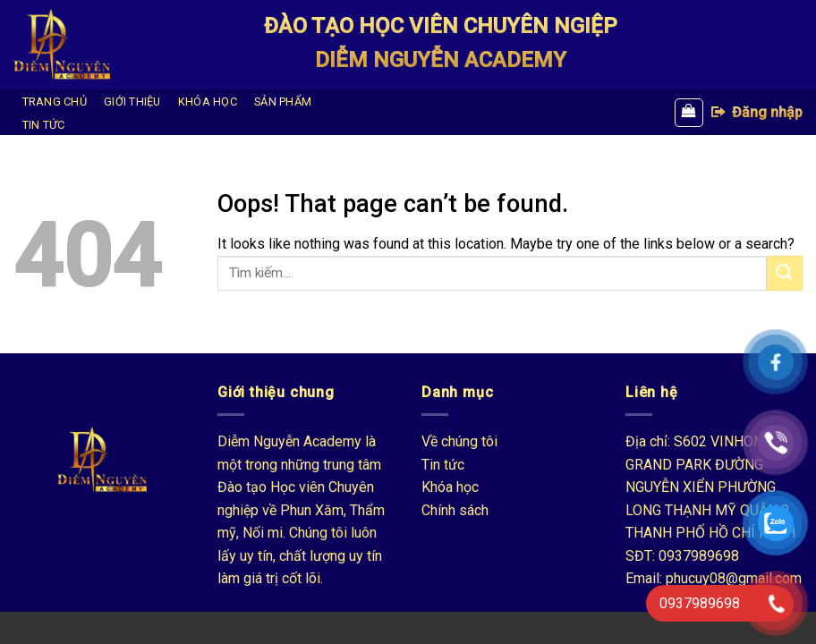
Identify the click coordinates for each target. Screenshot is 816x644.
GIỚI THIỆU (132, 102)
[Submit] (785, 273)
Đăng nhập (756, 112)
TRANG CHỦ (55, 102)
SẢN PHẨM (283, 102)
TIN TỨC (44, 125)
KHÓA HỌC (208, 102)
